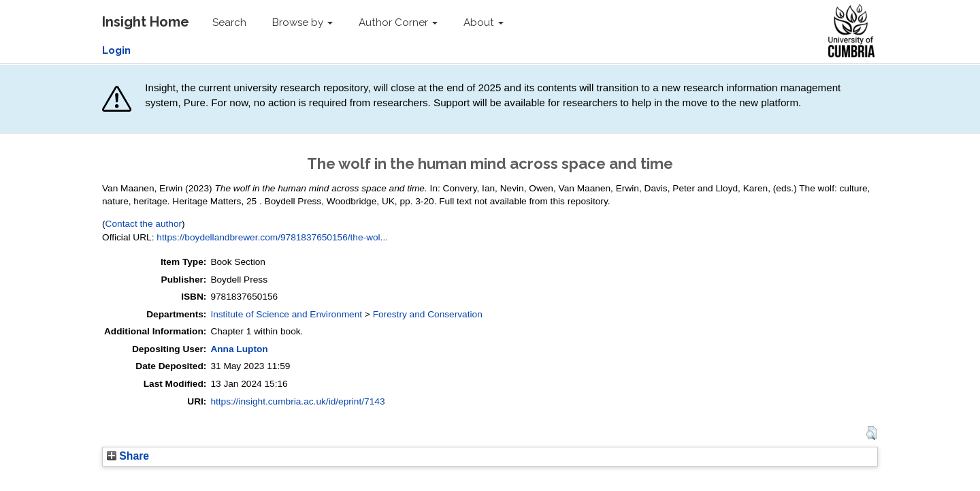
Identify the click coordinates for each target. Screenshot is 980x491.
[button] (871, 433)
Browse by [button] (303, 22)
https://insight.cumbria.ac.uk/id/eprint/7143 (297, 401)
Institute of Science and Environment (286, 314)
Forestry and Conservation (428, 314)
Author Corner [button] (398, 22)
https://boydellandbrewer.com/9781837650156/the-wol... (272, 237)
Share (128, 456)
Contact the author (144, 224)
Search (229, 22)
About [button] (484, 22)
